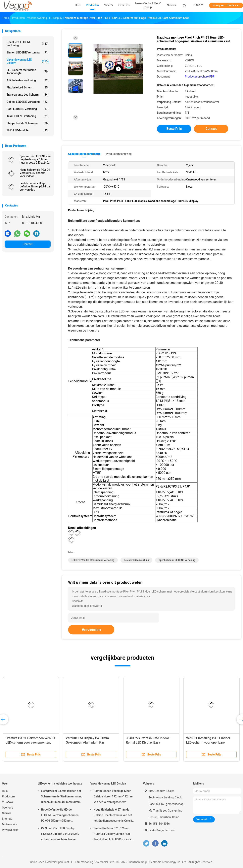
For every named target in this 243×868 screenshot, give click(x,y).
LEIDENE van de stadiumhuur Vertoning (93, 560)
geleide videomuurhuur (136, 560)
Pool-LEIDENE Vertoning (28, 109)
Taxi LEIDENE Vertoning (28, 116)
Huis (5, 791)
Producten (8, 796)
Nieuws (7, 813)
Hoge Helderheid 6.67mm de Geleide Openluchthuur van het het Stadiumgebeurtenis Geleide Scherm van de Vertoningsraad (114, 816)
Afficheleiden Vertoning (28, 80)
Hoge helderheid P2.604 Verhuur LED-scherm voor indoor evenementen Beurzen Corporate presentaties (35, 173)
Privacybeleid (10, 830)
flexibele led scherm (28, 87)
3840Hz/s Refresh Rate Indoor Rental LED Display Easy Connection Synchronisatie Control (151, 742)
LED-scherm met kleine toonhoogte (28, 72)
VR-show (7, 802)
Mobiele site (10, 824)
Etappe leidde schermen (28, 123)
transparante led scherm (28, 95)
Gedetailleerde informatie (84, 154)
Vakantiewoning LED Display (28, 61)
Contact (28, 244)
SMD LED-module (28, 130)
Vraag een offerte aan (226, 5)
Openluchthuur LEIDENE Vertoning (177, 560)
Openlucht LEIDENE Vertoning (28, 44)
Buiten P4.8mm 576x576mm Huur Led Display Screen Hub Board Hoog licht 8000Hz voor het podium (112, 834)
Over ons (7, 808)
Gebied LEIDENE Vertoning (28, 102)
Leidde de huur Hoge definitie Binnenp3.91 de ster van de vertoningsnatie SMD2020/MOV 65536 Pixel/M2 (35, 186)
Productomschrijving (119, 154)
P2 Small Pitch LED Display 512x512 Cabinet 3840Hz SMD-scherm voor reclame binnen (61, 834)
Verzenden (91, 630)
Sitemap (7, 819)
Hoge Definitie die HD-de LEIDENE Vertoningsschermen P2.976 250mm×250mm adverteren (60, 816)
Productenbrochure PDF (200, 77)
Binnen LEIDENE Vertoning (28, 52)
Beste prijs (174, 129)
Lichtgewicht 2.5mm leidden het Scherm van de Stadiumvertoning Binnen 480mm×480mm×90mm (62, 796)
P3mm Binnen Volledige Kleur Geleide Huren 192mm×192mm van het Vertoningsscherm (113, 796)
